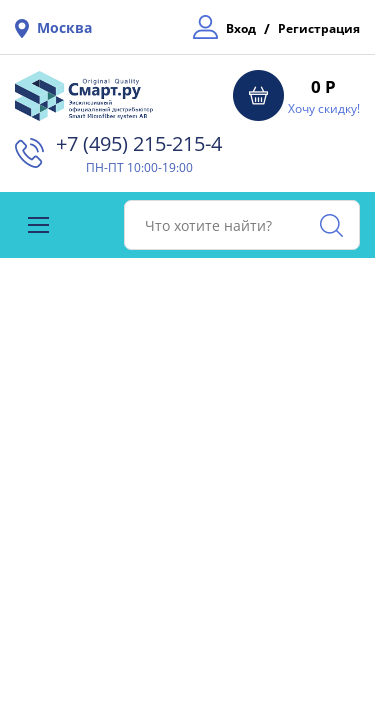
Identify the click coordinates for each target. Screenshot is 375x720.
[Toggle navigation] (38, 225)
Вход (241, 28)
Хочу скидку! (324, 108)
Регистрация (319, 28)
